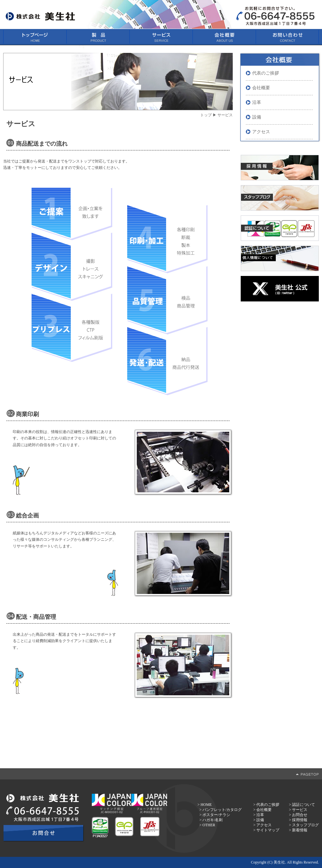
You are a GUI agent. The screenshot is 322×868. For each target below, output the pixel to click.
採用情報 (300, 820)
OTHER (209, 825)
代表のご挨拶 (266, 73)
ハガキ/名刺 (212, 820)
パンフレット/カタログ (222, 810)
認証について (304, 805)
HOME (206, 805)
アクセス (261, 132)
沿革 (257, 102)
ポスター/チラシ (216, 815)
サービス (300, 810)
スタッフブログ (305, 825)
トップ (206, 115)
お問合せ (300, 815)
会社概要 (261, 88)
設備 (257, 117)
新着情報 (300, 830)
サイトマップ (268, 830)
